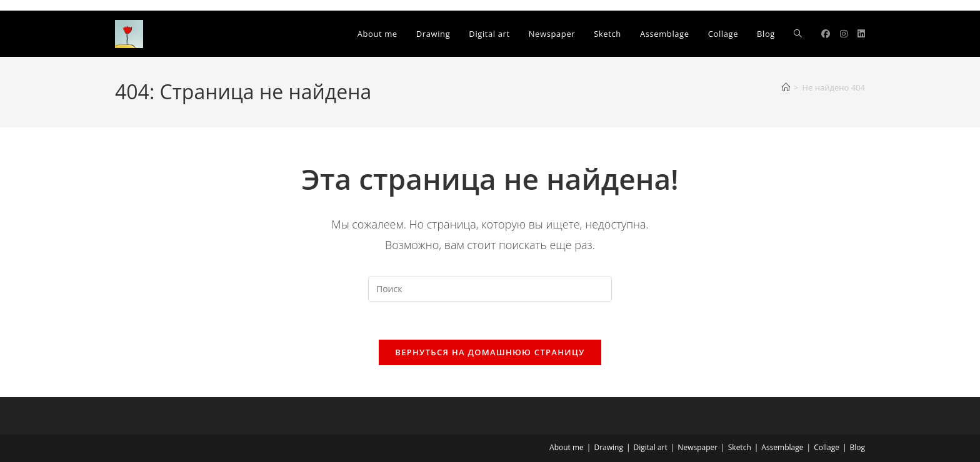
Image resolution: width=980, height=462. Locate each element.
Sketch (740, 447)
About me (567, 447)
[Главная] (786, 87)
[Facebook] (826, 34)
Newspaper (697, 447)
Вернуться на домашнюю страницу (490, 352)
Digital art (651, 447)
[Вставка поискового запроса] (490, 289)
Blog (857, 447)
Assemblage (782, 447)
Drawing (608, 447)
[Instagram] (844, 34)
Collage (827, 447)
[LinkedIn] (861, 34)
